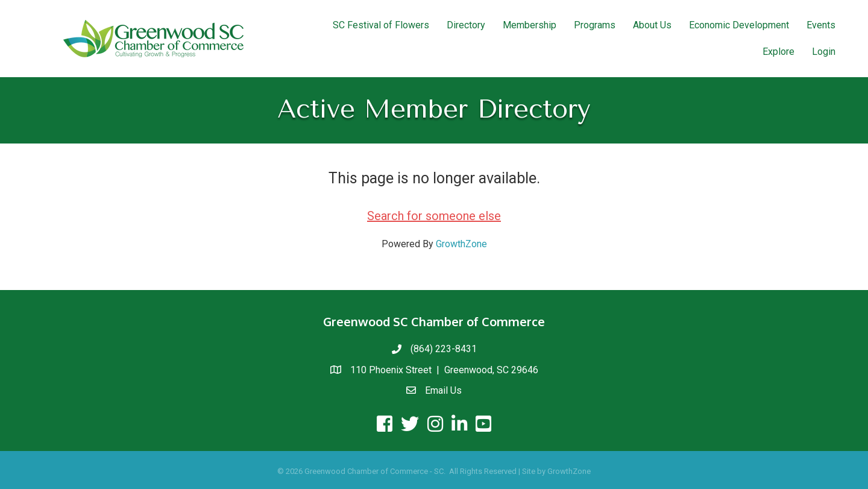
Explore (778, 52)
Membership (530, 25)
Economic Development (739, 25)
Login (824, 52)
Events (821, 25)
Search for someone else (434, 216)
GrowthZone (461, 244)
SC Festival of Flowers (381, 25)
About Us (652, 25)
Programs (595, 25)
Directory (466, 25)
